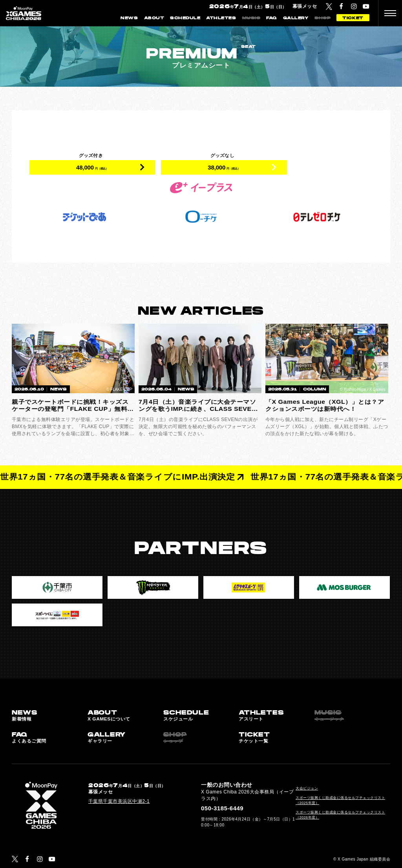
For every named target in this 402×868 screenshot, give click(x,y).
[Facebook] (341, 6)
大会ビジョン (307, 788)
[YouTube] (366, 6)
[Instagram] (354, 6)
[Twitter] (329, 6)
